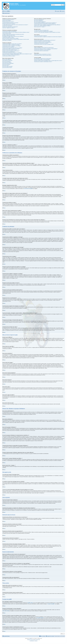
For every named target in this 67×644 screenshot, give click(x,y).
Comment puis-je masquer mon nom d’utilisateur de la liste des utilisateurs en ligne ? (16, 32)
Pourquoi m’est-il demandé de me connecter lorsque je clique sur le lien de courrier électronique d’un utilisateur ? (16, 40)
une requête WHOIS (40, 618)
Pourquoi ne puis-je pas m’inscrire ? (8, 22)
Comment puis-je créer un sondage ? (8, 47)
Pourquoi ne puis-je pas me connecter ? (9, 24)
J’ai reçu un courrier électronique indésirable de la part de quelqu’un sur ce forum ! (47, 32)
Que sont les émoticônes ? (7, 61)
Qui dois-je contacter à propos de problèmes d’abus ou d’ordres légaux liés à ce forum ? (48, 61)
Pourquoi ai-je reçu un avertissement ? (9, 52)
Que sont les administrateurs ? (39, 20)
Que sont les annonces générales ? (8, 63)
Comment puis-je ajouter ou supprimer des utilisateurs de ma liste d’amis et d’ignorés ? (48, 37)
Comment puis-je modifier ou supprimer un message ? (11, 45)
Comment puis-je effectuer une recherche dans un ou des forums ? (45, 40)
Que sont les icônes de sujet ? (7, 67)
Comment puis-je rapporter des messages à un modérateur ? (12, 53)
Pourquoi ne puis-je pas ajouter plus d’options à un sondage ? (12, 48)
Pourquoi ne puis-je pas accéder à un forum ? (10, 50)
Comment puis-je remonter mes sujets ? (9, 56)
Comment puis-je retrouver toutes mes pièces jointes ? (43, 55)
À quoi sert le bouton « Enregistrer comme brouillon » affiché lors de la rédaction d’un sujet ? (17, 54)
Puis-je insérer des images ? (7, 62)
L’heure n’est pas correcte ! (7, 33)
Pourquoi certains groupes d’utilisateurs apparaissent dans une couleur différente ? (47, 25)
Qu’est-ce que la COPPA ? (7, 21)
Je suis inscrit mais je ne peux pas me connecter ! (10, 23)
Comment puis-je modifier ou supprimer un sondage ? (11, 49)
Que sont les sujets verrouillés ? (8, 66)
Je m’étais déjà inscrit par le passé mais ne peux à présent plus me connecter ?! (15, 25)
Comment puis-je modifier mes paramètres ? (10, 31)
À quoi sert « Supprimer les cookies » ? (9, 28)
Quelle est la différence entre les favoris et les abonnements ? (44, 48)
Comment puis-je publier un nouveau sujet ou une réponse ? (12, 44)
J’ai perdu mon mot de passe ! (7, 26)
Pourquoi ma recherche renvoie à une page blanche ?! (43, 42)
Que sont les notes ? (6, 65)
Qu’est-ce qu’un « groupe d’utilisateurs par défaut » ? (43, 26)
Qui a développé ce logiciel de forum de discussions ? (43, 59)
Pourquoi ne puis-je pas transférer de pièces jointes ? (11, 51)
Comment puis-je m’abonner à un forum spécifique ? (42, 50)
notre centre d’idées (6, 611)
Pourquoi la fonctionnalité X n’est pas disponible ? (42, 60)
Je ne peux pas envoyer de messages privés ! (41, 30)
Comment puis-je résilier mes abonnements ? (41, 51)
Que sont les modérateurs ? (39, 21)
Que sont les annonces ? (6, 64)
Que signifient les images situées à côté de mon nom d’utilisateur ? (13, 36)
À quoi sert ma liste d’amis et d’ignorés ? (41, 36)
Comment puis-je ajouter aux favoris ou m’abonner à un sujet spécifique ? (46, 49)
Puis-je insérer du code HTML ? (8, 60)
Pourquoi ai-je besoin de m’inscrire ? (8, 20)
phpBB (30, 639)
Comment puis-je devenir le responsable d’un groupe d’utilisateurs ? (45, 24)
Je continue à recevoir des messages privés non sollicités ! (43, 31)
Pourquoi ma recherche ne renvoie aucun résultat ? (42, 41)
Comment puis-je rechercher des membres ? (41, 43)
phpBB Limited (30, 603)
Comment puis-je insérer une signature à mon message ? (12, 46)
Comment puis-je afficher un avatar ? (8, 37)
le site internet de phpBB (28, 189)
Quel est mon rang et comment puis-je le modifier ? (11, 38)
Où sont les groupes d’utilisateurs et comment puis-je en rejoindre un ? (45, 23)
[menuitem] (9, 11)
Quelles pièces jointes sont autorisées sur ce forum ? (43, 54)
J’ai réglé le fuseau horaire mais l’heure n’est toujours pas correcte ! (13, 34)
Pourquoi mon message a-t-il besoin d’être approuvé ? (11, 55)
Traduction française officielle (31, 640)
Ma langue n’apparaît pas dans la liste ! (9, 35)
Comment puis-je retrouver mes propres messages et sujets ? (44, 44)
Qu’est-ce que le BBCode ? (7, 59)
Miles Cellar (38, 640)
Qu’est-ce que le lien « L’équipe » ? (40, 27)
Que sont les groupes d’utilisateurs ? (40, 22)
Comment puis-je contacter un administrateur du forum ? (43, 62)
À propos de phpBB (51, 604)
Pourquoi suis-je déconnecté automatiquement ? (10, 27)
